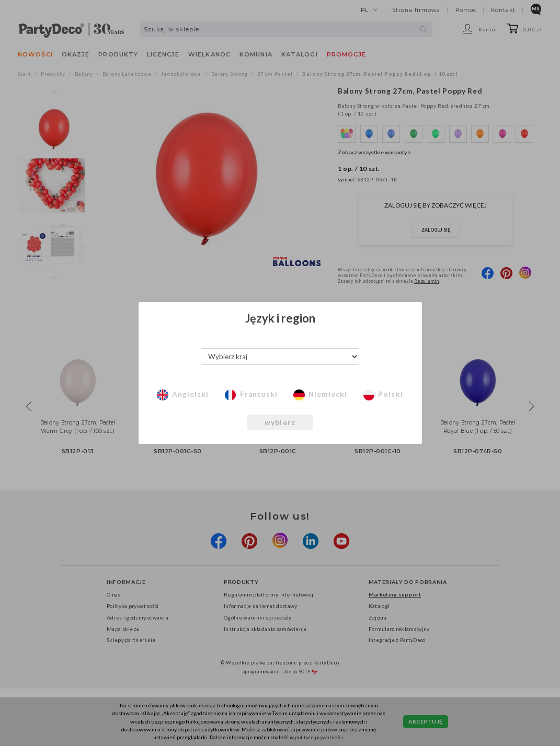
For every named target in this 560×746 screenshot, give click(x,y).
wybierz (280, 422)
